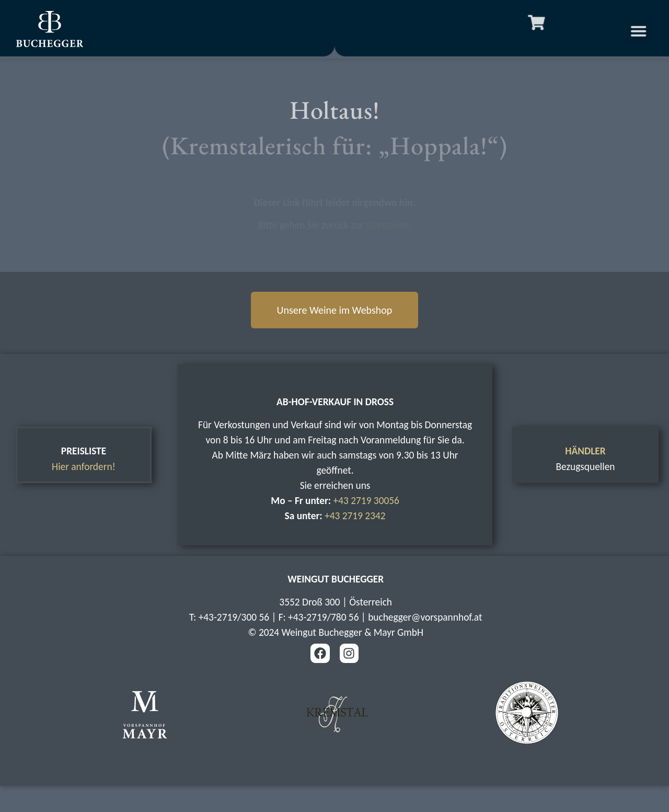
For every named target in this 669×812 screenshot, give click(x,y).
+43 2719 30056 (366, 501)
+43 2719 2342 (355, 516)
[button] (649, 31)
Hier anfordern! (84, 467)
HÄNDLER (585, 451)
